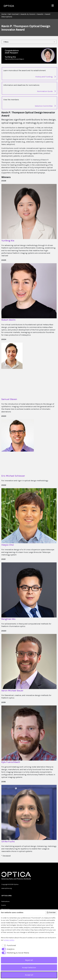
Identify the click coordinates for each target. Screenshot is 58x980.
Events (4, 905)
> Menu (6, 42)
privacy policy (9, 940)
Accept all (29, 975)
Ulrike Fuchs (8, 841)
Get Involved (13, 14)
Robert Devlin (8, 320)
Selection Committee (45, 106)
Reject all (29, 960)
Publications (5, 901)
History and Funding (45, 77)
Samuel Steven (9, 399)
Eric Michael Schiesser (13, 476)
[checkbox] (8, 945)
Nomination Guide (46, 91)
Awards (40, 14)
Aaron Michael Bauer (12, 691)
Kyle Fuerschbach (11, 762)
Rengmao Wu (8, 619)
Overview (51, 912)
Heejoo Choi (8, 545)
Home (4, 14)
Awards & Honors (28, 14)
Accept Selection (29, 968)
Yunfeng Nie (8, 241)
